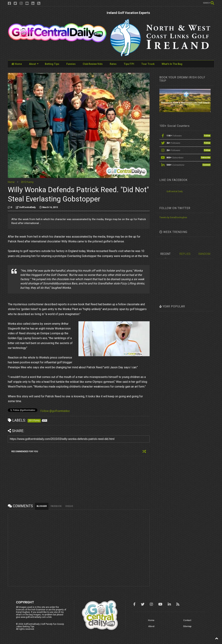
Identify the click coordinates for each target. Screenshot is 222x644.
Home (17, 64)
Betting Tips (52, 64)
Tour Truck (148, 64)
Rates (113, 64)
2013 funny (27, 182)
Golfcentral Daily (175, 191)
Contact (187, 620)
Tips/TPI (129, 64)
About (34, 64)
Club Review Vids (93, 64)
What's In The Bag (172, 64)
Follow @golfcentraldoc (55, 411)
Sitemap (187, 626)
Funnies (71, 64)
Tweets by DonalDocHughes (173, 217)
